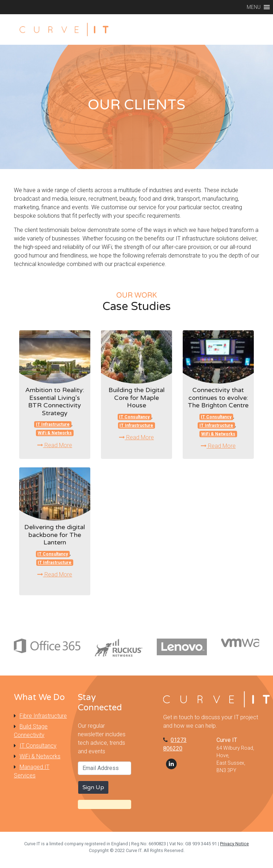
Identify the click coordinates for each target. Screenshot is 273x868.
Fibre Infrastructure (43, 716)
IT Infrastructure (53, 424)
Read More (55, 445)
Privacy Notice (234, 844)
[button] (254, 7)
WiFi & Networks (55, 433)
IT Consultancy (134, 417)
